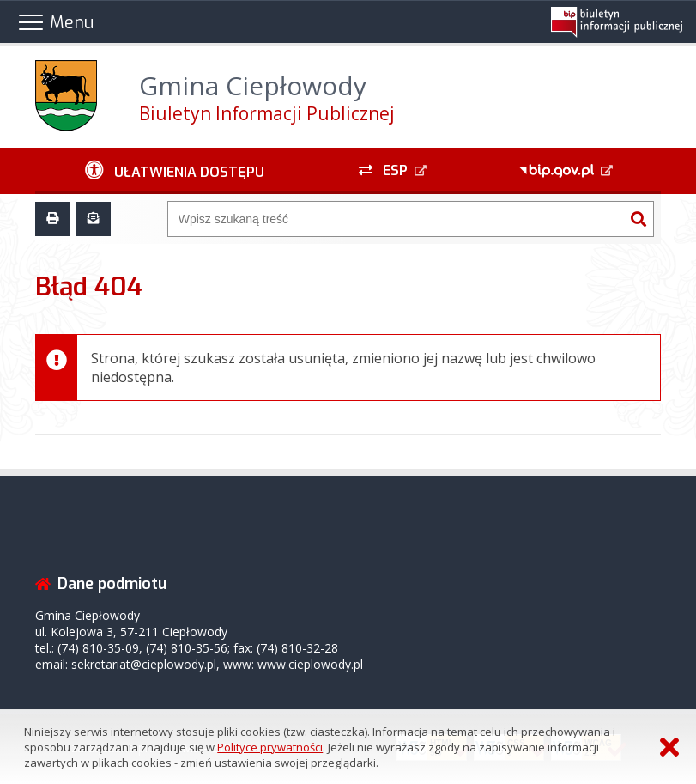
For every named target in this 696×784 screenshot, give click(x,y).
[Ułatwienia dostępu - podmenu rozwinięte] (175, 171)
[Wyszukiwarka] (396, 219)
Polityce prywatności (270, 747)
